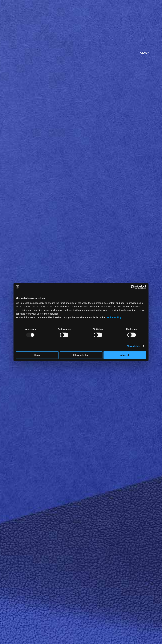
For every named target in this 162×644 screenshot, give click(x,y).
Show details (134, 346)
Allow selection (81, 355)
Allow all (125, 355)
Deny (37, 355)
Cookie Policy (113, 317)
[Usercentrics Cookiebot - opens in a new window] (133, 287)
